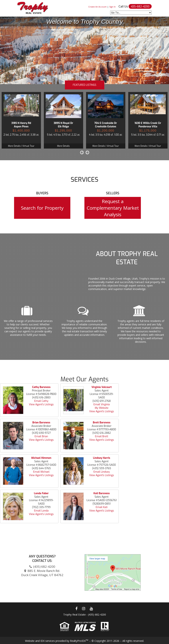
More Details (14, 146)
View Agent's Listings (41, 404)
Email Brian (41, 436)
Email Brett (102, 436)
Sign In (112, 7)
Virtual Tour (28, 146)
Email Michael (41, 472)
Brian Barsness (41, 423)
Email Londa (41, 511)
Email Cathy (41, 401)
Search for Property (42, 208)
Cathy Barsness (41, 387)
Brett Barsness (102, 423)
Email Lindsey (101, 472)
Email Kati (102, 507)
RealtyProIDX (79, 641)
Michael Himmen (41, 458)
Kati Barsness (102, 493)
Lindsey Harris (102, 458)
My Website (102, 408)
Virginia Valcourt (102, 387)
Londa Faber (41, 493)
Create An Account (97, 7)
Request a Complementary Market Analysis (113, 208)
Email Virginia (101, 404)
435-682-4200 (140, 6)
